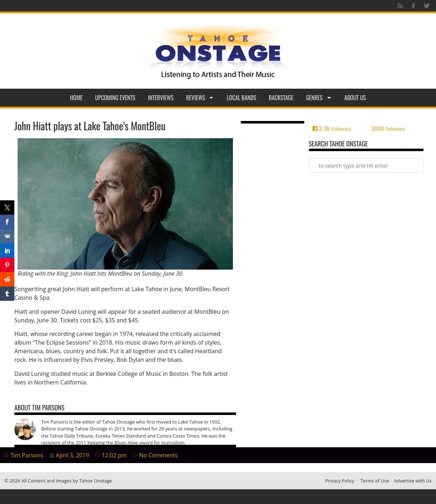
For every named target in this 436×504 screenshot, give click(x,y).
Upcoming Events (115, 98)
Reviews (200, 98)
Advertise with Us (413, 481)
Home (76, 98)
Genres (319, 98)
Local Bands (242, 98)
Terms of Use (375, 481)
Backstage (281, 98)
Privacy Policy (340, 481)
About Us (355, 98)
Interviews (161, 98)
